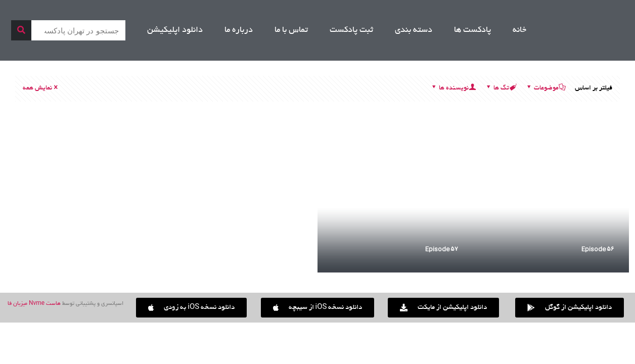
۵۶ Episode (598, 249)
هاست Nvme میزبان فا (34, 304)
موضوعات (546, 88)
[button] (191, 308)
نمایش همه (41, 88)
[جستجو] (21, 30)
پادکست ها (472, 30)
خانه (519, 30)
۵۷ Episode (442, 249)
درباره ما (239, 30)
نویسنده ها (453, 88)
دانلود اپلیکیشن (175, 30)
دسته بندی (414, 30)
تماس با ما (291, 30)
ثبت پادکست (351, 30)
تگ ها (501, 88)
